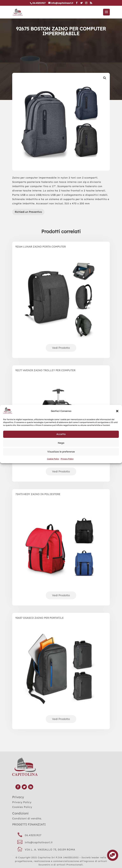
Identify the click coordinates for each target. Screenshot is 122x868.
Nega (61, 443)
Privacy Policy (67, 459)
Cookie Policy (53, 459)
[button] (117, 411)
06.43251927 (33, 835)
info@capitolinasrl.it (39, 842)
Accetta (61, 434)
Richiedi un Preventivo (28, 212)
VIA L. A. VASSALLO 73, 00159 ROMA (50, 850)
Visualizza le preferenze (61, 452)
